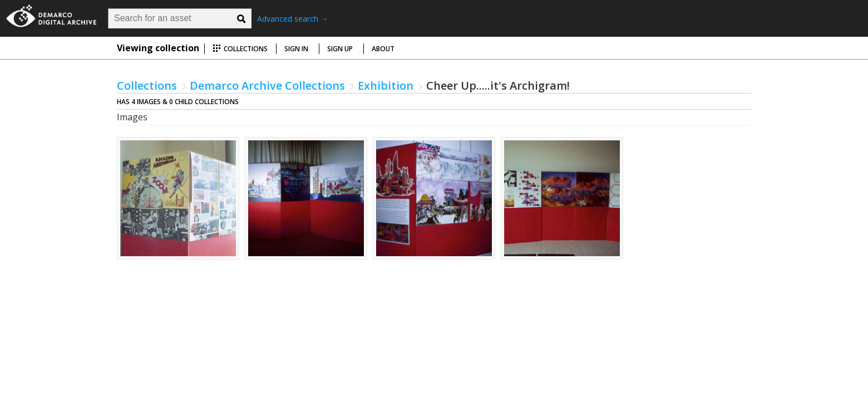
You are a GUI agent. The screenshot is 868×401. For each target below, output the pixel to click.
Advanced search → (293, 19)
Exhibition (386, 85)
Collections (240, 49)
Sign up (340, 49)
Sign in (296, 49)
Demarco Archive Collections (267, 85)
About (383, 49)
